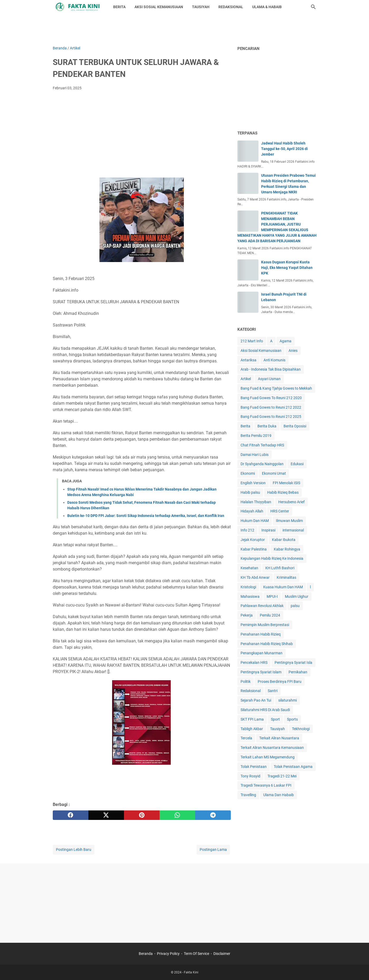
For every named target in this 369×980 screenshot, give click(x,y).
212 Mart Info (252, 341)
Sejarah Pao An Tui (256, 700)
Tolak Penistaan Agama (293, 767)
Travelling (248, 795)
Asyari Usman (269, 379)
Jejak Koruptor (253, 540)
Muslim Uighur (297, 596)
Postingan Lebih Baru (74, 850)
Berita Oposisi (295, 426)
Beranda (146, 954)
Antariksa (248, 360)
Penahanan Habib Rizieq (261, 634)
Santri (273, 691)
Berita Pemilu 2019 (256, 436)
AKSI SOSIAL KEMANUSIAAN (159, 7)
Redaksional (251, 691)
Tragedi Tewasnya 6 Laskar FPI (266, 785)
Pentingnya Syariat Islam (261, 672)
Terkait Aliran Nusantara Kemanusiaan (272, 748)
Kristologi (248, 587)
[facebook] (71, 815)
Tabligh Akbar (252, 729)
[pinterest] (142, 815)
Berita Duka (267, 426)
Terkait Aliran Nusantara (279, 738)
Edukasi (297, 464)
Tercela (246, 738)
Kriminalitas (286, 577)
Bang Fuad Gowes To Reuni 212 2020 (271, 398)
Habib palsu (250, 492)
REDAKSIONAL (231, 7)
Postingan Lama (213, 850)
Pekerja (247, 615)
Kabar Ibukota (284, 540)
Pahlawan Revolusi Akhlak (262, 606)
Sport (275, 719)
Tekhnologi (301, 729)
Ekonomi (248, 473)
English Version (253, 483)
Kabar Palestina (254, 549)
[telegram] (213, 815)
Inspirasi (268, 530)
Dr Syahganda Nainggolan (262, 464)
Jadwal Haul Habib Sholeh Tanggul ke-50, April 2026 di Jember (284, 149)
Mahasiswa (250, 596)
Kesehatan (249, 568)
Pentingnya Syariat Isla (293, 662)
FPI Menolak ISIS (286, 483)
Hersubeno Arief (291, 502)
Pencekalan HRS (254, 662)
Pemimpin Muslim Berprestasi (265, 625)
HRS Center (280, 511)
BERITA (119, 7)
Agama (286, 341)
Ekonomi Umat (274, 473)
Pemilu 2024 (270, 615)
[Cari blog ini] (313, 7)
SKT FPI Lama (252, 719)
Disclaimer (222, 954)
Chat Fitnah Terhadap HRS (262, 445)
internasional (293, 530)
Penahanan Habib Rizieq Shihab (267, 644)
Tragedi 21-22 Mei (282, 776)
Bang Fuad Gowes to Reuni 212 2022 (271, 407)
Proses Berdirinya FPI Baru (280, 682)
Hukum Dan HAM (255, 521)
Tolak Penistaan (254, 767)
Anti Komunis (274, 360)
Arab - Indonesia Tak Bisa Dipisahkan (271, 369)
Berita (245, 426)
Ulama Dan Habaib (279, 795)
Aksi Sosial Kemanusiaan (261, 351)
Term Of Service (197, 954)
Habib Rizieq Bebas (283, 492)
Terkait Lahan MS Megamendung (268, 757)
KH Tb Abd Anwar (255, 577)
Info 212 (247, 530)
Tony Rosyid (250, 776)
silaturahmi (287, 700)
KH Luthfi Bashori (280, 568)
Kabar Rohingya (287, 549)
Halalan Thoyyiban (256, 502)
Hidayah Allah (252, 511)
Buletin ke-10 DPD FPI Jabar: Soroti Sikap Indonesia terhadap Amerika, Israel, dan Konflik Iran (146, 516)
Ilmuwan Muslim (289, 521)
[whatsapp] (177, 815)
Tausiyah (277, 729)
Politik (246, 682)
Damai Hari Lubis (255, 455)
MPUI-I (272, 596)
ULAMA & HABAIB (267, 7)
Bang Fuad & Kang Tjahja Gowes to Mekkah (276, 388)
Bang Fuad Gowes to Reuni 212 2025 (271, 417)
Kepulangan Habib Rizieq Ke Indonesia (272, 558)
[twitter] (106, 815)
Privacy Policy (168, 954)
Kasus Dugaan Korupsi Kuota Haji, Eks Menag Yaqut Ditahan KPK (287, 268)
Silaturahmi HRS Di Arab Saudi (265, 710)
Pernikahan (298, 672)
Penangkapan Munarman (262, 653)
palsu (295, 606)
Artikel (246, 379)
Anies (293, 351)
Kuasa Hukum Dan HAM (283, 587)
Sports (292, 719)
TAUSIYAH (201, 7)
